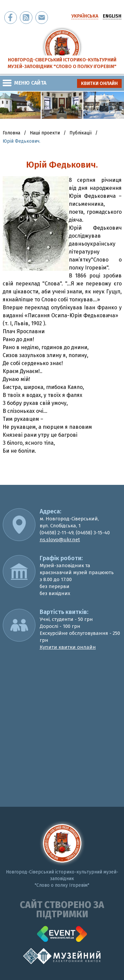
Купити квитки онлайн (68, 647)
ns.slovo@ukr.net (60, 540)
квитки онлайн (99, 83)
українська (85, 16)
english (112, 16)
